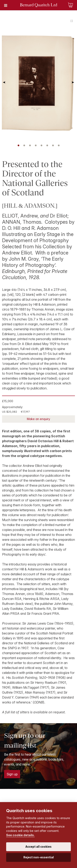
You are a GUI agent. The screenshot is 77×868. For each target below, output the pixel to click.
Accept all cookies (38, 847)
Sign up (12, 774)
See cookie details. (20, 835)
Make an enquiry (38, 419)
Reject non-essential (39, 857)
